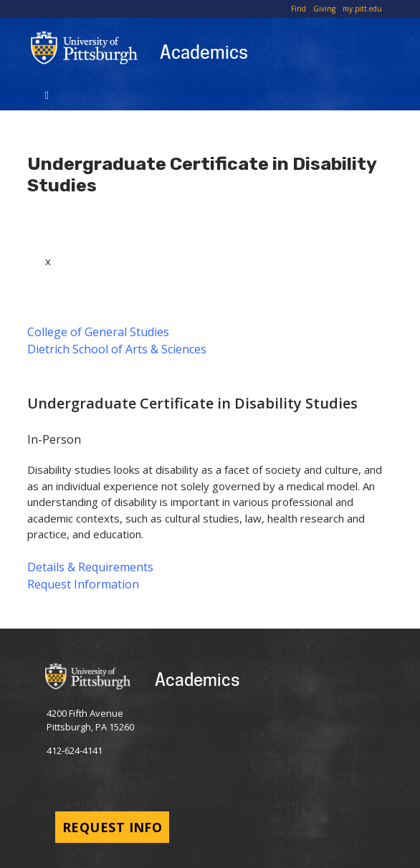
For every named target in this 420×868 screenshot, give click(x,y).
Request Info (112, 827)
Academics (204, 52)
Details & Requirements (90, 567)
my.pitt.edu (362, 9)
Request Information (83, 584)
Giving (324, 9)
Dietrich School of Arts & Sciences (117, 349)
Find (299, 9)
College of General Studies (98, 332)
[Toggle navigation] (47, 94)
